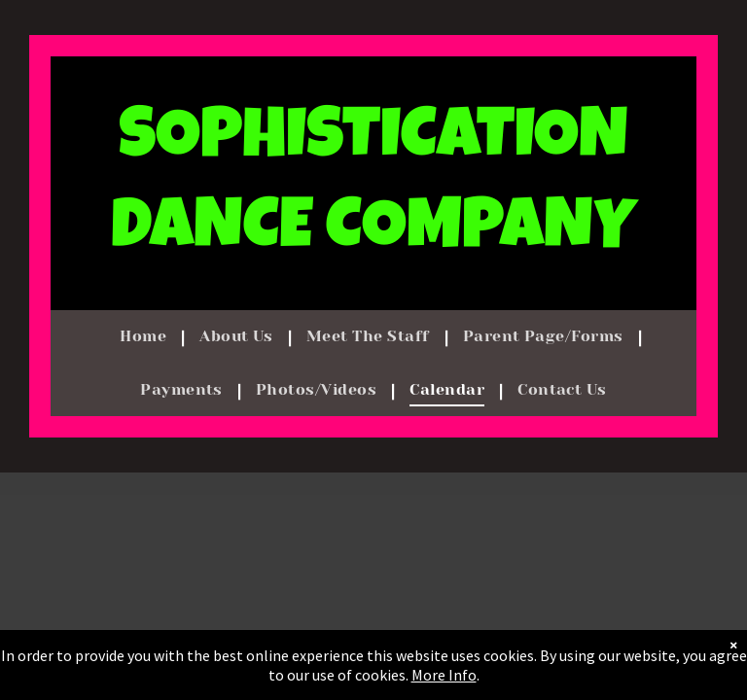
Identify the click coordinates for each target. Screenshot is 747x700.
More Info (444, 675)
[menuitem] (145, 336)
